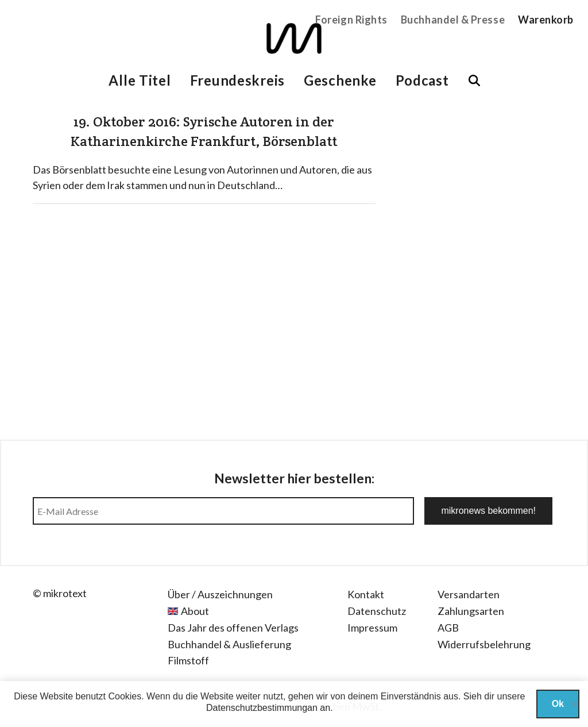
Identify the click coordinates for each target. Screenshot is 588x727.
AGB (448, 628)
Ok (558, 704)
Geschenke (340, 80)
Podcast (422, 80)
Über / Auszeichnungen (220, 594)
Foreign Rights (351, 20)
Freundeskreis (237, 80)
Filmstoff (188, 660)
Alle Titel (140, 80)
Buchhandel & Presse (453, 20)
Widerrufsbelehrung (484, 644)
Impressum (372, 628)
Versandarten (469, 594)
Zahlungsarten (471, 611)
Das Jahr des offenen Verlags (233, 628)
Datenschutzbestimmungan (262, 708)
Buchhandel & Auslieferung (229, 644)
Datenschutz (377, 611)
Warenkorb (546, 20)
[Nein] (574, 704)
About (195, 611)
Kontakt (366, 594)
